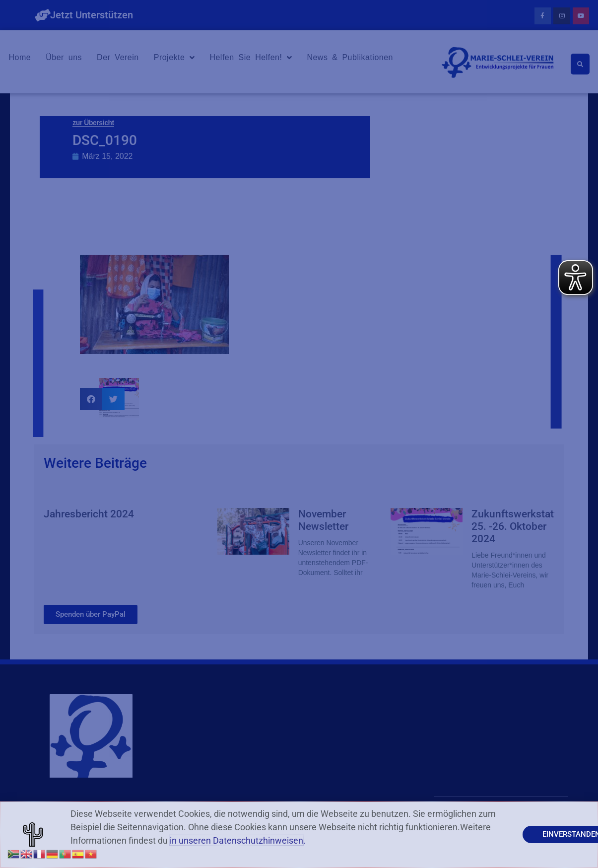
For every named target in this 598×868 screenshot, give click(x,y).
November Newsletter (323, 520)
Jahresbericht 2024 (89, 514)
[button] (91, 399)
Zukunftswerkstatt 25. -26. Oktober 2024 (514, 526)
